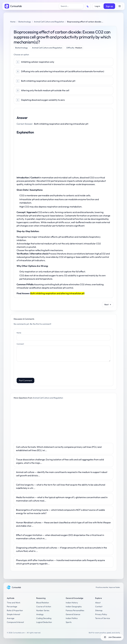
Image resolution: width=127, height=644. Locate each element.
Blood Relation (43, 603)
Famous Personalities (75, 610)
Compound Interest (15, 622)
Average (11, 618)
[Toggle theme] (88, 6)
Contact (99, 607)
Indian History (72, 603)
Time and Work (14, 603)
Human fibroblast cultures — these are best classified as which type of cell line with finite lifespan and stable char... (63, 524)
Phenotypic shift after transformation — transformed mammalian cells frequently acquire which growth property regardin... (60, 562)
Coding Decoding (44, 618)
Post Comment (25, 380)
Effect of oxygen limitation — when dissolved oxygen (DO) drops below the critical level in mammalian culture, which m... (60, 537)
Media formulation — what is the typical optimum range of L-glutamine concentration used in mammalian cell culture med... (62, 499)
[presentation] (38, 370)
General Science (73, 614)
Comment (20, 344)
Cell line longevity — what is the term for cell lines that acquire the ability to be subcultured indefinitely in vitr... (61, 486)
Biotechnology (25, 22)
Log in (97, 6)
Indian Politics (72, 618)
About (98, 603)
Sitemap (99, 610)
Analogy (40, 614)
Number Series (43, 610)
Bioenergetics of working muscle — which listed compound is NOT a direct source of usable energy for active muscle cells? (60, 512)
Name (19, 333)
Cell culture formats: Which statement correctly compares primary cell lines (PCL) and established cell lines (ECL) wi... (59, 449)
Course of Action (44, 607)
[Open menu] (120, 6)
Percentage (12, 607)
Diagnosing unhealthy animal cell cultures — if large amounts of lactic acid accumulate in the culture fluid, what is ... (61, 549)
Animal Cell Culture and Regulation (49, 22)
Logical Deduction (44, 622)
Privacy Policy (101, 614)
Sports (69, 622)
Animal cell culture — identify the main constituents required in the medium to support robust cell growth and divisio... (62, 474)
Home (13, 22)
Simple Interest (13, 614)
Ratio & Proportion (15, 610)
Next (108, 305)
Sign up (109, 6)
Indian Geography (74, 607)
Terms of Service (103, 618)
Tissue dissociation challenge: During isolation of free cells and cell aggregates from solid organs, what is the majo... (60, 461)
